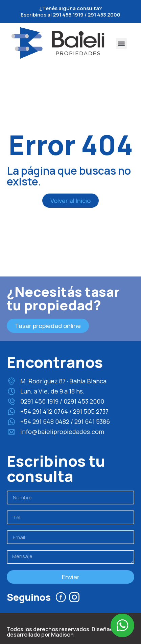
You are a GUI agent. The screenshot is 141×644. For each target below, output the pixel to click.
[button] (122, 44)
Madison (62, 635)
